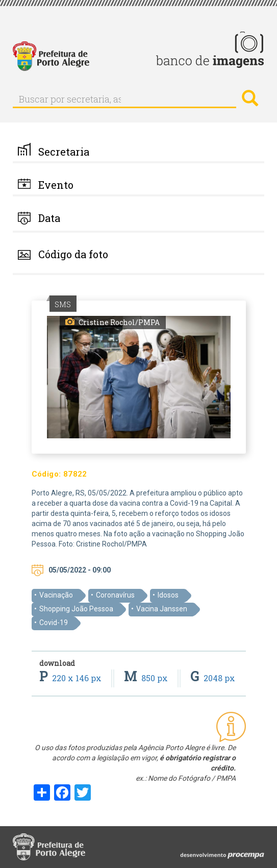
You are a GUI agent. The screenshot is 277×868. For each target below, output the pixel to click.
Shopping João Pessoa (76, 609)
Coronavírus (115, 595)
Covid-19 (54, 623)
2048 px (213, 678)
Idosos (168, 595)
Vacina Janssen (162, 609)
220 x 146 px (71, 678)
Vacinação (56, 595)
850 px (147, 678)
